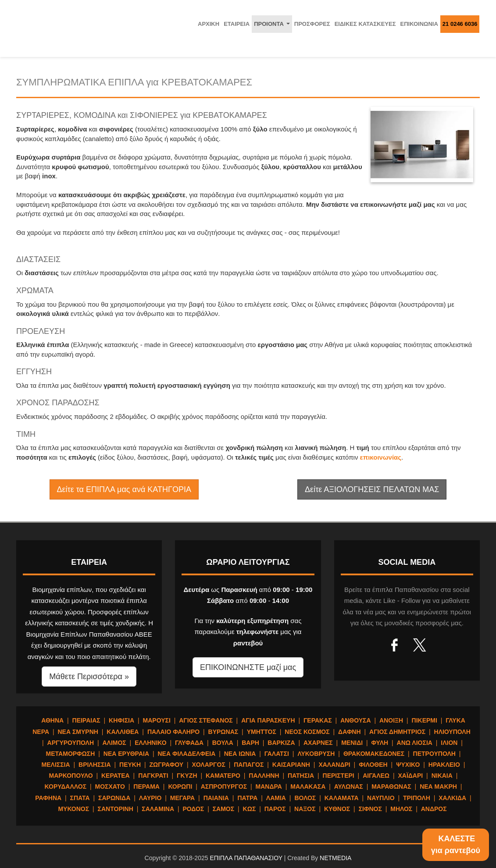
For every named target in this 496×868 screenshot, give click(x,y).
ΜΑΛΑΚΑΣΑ (308, 787)
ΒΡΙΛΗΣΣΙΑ (95, 765)
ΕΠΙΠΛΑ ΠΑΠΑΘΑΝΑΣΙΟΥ (246, 858)
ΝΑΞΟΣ (305, 809)
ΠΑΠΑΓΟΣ (249, 765)
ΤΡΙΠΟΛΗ (417, 798)
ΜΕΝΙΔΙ (352, 743)
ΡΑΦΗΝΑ (48, 798)
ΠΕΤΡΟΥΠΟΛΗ (434, 754)
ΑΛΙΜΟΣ (114, 743)
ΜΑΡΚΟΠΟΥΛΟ (71, 776)
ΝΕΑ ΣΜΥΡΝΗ (78, 732)
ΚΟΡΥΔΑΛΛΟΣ (66, 787)
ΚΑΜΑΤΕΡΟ (223, 776)
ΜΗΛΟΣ (401, 809)
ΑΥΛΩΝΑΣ (349, 787)
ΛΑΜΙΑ (276, 798)
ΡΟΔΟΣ (193, 809)
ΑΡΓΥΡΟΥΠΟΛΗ (71, 743)
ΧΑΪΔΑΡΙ (410, 776)
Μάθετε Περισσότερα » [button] (89, 677)
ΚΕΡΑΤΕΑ (116, 776)
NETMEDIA (335, 858)
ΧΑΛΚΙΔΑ (452, 798)
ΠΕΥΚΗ (130, 765)
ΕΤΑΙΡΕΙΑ (237, 24)
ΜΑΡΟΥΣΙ (157, 720)
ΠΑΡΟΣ (275, 809)
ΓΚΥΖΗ (187, 776)
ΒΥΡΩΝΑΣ (223, 732)
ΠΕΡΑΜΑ (146, 787)
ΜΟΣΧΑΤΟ (110, 787)
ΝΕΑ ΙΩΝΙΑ (240, 754)
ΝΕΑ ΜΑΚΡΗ (438, 787)
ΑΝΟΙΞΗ (391, 720)
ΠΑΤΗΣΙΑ (301, 776)
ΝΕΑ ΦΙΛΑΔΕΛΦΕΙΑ (186, 754)
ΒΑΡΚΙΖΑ (281, 743)
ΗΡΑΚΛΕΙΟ (444, 765)
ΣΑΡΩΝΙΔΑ (114, 798)
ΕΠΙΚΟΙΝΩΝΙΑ (419, 24)
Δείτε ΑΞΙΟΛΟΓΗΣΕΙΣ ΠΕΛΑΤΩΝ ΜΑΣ (372, 489)
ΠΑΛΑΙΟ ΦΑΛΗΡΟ (173, 732)
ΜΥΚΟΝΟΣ (73, 809)
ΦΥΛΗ (380, 743)
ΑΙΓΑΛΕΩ (376, 776)
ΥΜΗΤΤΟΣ (262, 732)
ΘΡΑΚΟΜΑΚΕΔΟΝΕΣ (374, 754)
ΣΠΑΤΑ (80, 798)
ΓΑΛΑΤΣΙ (277, 754)
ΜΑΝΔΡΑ (269, 787)
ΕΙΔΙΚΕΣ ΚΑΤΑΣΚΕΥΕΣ (365, 24)
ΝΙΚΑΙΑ (442, 776)
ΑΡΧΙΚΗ (209, 24)
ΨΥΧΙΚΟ (408, 765)
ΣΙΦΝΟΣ (370, 809)
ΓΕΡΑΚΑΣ (318, 720)
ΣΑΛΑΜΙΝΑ (158, 809)
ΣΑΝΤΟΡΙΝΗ (116, 809)
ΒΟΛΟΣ (305, 798)
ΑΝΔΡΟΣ (434, 809)
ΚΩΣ (250, 809)
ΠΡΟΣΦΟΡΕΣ (312, 24)
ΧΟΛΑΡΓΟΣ (208, 765)
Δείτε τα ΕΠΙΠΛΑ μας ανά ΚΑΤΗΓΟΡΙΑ (124, 489)
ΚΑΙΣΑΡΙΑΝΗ (291, 765)
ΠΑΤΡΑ (247, 798)
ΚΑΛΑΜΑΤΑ (342, 798)
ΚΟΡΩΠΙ (180, 787)
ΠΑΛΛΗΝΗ (264, 776)
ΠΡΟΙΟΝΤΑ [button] (273, 26)
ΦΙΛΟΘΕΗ (373, 765)
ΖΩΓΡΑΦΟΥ (166, 765)
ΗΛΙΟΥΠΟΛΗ (452, 732)
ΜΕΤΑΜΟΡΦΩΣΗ (71, 754)
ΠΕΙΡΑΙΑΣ (86, 720)
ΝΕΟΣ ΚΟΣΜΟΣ (307, 732)
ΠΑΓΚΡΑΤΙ (153, 776)
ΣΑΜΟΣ (223, 809)
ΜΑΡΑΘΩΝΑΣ (391, 787)
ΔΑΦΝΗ (350, 732)
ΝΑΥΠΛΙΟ (381, 798)
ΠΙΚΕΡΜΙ (425, 720)
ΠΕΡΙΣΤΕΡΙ (339, 776)
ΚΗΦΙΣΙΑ (121, 720)
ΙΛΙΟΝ (449, 743)
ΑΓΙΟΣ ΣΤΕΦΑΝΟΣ (206, 720)
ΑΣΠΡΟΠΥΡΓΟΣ (224, 787)
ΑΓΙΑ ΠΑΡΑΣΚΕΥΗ (268, 720)
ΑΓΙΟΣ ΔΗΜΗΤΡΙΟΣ (397, 732)
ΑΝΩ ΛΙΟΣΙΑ (415, 743)
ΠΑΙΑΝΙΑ (216, 798)
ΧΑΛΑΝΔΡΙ (334, 765)
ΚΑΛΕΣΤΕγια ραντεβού (456, 845)
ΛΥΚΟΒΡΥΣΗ (316, 754)
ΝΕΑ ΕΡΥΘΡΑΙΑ (126, 754)
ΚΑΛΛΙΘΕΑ (123, 732)
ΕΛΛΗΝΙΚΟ (150, 743)
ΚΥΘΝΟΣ (337, 809)
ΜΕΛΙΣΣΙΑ (56, 765)
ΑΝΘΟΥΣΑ (355, 720)
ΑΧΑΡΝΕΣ (318, 743)
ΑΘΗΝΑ (52, 720)
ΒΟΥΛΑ (223, 743)
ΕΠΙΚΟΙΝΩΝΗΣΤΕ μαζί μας (248, 667)
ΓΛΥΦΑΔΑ (189, 743)
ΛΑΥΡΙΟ (150, 798)
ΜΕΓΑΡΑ (182, 798)
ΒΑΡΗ (250, 743)
